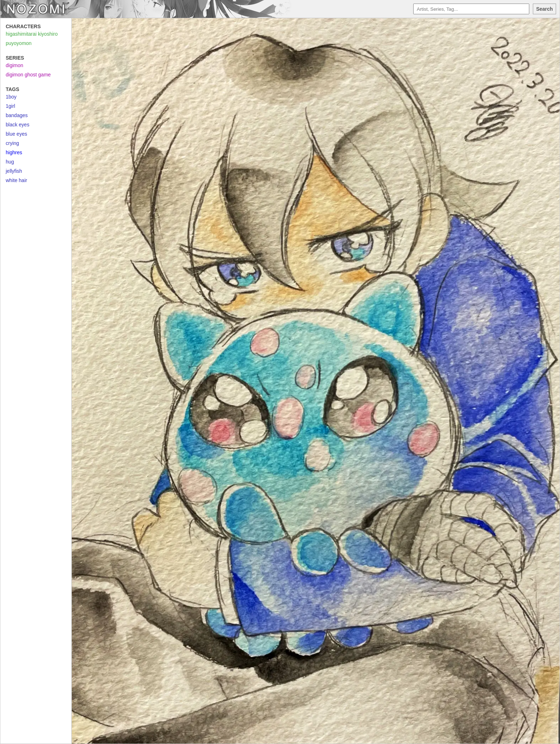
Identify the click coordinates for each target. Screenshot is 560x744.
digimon (14, 65)
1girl (10, 106)
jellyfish (14, 171)
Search (544, 9)
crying (12, 143)
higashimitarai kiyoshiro (32, 34)
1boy (11, 97)
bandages (17, 115)
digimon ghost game (28, 75)
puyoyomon (19, 43)
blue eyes (16, 134)
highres (14, 152)
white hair (16, 180)
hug (10, 162)
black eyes (17, 125)
